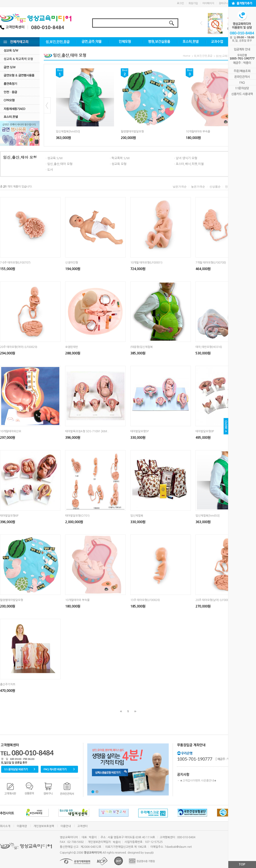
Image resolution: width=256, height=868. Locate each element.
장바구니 (223, 3)
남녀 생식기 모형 (186, 158)
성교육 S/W (20, 50)
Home (187, 56)
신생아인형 (72, 263)
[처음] (121, 711)
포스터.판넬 (20, 117)
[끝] (135, 711)
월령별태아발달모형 (132, 132)
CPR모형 (20, 100)
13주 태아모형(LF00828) (145, 600)
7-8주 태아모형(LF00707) (15, 263)
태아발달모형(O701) (77, 516)
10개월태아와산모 (11, 431)
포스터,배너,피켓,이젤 (190, 164)
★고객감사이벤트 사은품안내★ (198, 781)
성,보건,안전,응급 (203, 56)
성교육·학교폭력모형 (20, 59)
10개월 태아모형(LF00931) (146, 263)
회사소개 (5, 826)
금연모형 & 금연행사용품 (20, 75)
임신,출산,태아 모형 (60, 164)
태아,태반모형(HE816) (209, 347)
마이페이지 (208, 3)
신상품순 (215, 187)
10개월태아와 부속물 (198, 132)
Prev (201, 23)
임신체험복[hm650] (68, 132)
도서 (50, 170)
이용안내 (66, 826)
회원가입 (193, 3)
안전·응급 (20, 92)
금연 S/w (20, 67)
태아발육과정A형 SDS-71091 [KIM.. (87, 431)
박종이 (117, 842)
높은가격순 (198, 187)
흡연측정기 (20, 84)
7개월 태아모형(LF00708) (211, 263)
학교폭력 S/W (121, 158)
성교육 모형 (119, 164)
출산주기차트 (8, 684)
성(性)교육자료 (224, 56)
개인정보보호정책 (44, 826)
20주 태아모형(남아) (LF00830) (214, 600)
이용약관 (22, 826)
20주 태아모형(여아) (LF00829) (19, 347)
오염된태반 (72, 347)
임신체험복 (137, 516)
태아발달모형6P (9, 516)
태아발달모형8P (205, 431)
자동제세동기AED (20, 109)
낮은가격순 (180, 187)
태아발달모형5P (140, 431)
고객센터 (82, 826)
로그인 (180, 3)
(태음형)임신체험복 (141, 347)
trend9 (149, 853)
